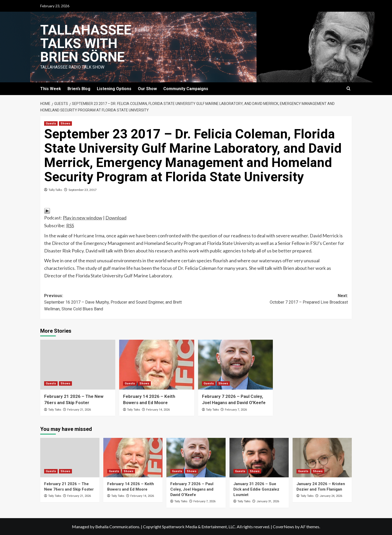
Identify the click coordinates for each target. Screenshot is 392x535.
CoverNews (283, 527)
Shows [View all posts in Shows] (65, 123)
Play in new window (83, 218)
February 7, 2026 (236, 410)
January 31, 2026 (268, 501)
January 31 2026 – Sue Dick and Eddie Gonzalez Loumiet (256, 489)
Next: (272, 299)
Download (116, 218)
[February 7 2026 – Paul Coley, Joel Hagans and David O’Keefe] (236, 365)
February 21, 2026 (79, 410)
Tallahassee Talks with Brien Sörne (86, 44)
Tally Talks (55, 190)
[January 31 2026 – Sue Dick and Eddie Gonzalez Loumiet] (259, 458)
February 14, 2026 (158, 410)
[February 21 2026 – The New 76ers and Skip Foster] (78, 365)
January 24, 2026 (331, 496)
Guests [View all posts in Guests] (51, 123)
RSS (70, 225)
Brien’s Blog (79, 89)
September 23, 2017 (83, 190)
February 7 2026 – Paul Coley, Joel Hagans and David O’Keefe (192, 489)
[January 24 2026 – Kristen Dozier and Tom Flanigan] (322, 458)
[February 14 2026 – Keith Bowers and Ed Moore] (157, 365)
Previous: (120, 303)
